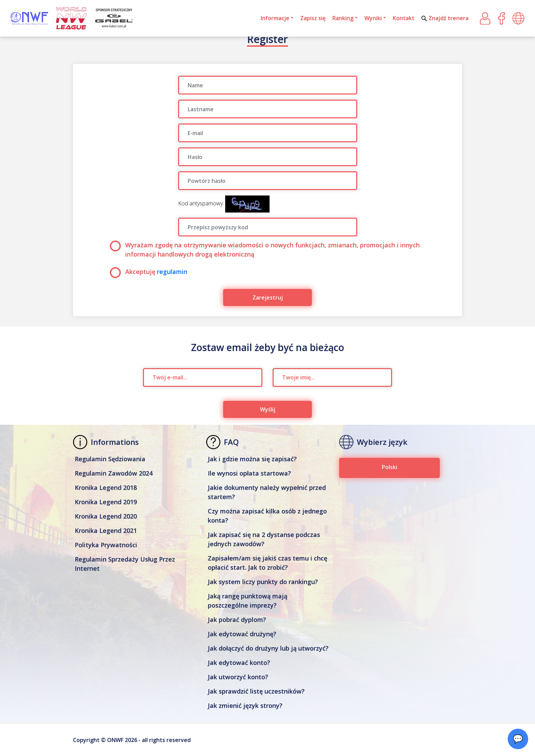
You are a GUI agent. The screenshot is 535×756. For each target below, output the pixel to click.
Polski (389, 467)
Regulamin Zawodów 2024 (114, 473)
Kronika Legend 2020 (106, 516)
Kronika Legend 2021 (106, 530)
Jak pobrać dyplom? (237, 620)
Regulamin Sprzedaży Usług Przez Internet (125, 564)
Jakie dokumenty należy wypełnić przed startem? (267, 492)
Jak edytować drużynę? (242, 634)
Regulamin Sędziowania (110, 459)
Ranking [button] (343, 18)
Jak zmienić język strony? (245, 706)
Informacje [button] (275, 18)
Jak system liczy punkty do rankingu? (263, 582)
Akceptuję (149, 272)
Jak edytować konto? (239, 663)
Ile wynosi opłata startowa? (249, 473)
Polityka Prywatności (106, 545)
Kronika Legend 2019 (106, 502)
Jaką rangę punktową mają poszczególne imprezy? (248, 601)
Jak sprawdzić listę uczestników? (256, 691)
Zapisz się (313, 18)
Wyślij (268, 409)
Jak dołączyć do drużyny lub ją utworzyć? (268, 648)
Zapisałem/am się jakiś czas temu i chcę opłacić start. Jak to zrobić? (267, 563)
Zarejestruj (268, 297)
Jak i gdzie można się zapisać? (252, 459)
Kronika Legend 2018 (106, 488)
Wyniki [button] (373, 18)
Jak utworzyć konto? (238, 677)
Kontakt (404, 18)
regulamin (172, 272)
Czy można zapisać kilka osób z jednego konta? (267, 516)
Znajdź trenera (445, 18)
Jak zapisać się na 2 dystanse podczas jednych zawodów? (264, 539)
